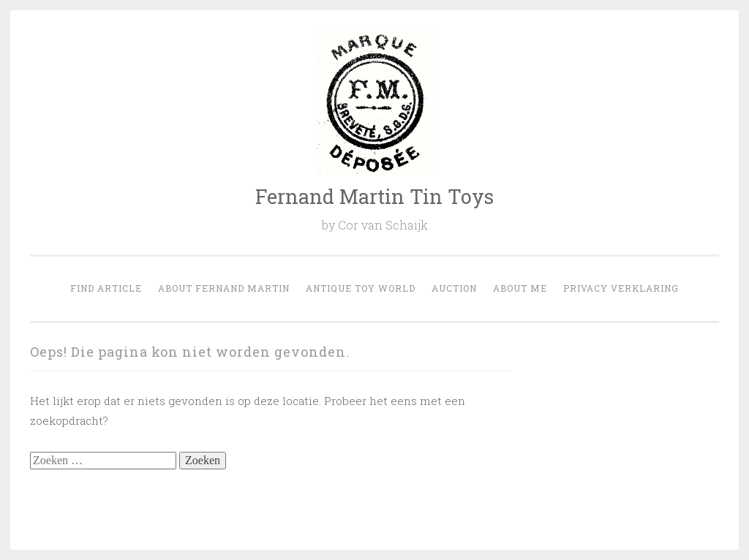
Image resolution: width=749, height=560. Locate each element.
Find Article (106, 288)
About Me (520, 288)
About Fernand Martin (224, 288)
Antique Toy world (361, 288)
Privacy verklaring (621, 288)
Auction (454, 288)
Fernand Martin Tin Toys (374, 196)
